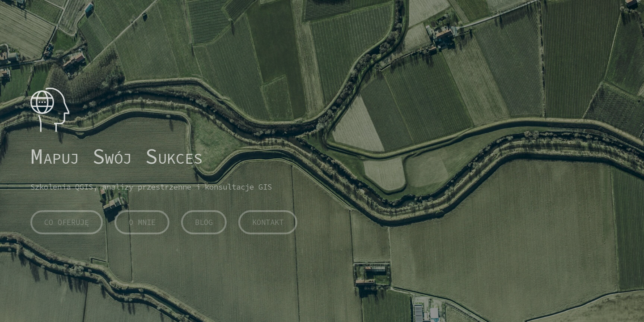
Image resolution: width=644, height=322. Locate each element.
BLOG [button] (203, 222)
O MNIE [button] (141, 222)
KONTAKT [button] (267, 222)
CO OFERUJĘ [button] (66, 222)
